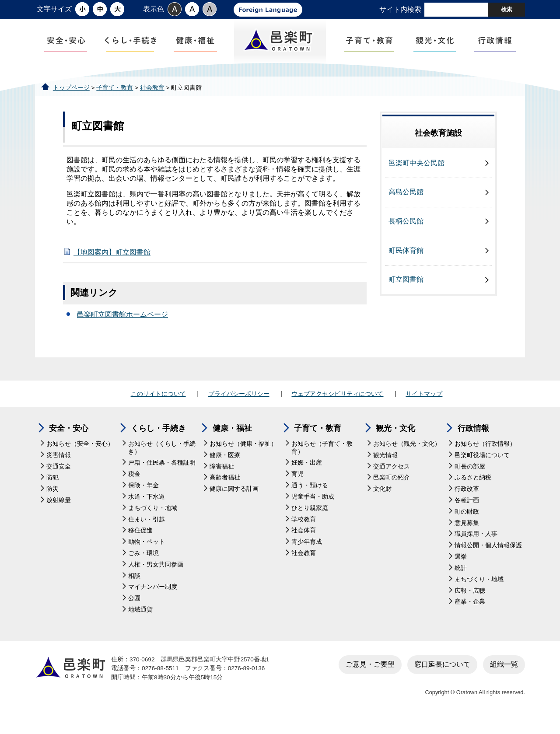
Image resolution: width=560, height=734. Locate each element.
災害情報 (59, 469)
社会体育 (304, 545)
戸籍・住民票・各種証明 (162, 477)
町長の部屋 (470, 481)
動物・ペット (147, 556)
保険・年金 (143, 500)
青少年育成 (307, 556)
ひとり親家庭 (310, 522)
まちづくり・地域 (153, 522)
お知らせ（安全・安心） (80, 458)
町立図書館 (406, 294)
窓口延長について (442, 679)
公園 (134, 613)
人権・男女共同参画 (156, 578)
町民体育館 (406, 264)
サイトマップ (424, 408)
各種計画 (467, 515)
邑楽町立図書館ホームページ (122, 329)
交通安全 (59, 481)
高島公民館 (406, 206)
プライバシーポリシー (239, 408)
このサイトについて (158, 408)
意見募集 (467, 537)
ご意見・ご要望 (370, 679)
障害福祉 (222, 481)
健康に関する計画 (234, 503)
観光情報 (385, 469)
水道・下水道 (147, 511)
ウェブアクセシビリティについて (337, 408)
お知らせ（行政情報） (485, 458)
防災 (52, 503)
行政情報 (473, 443)
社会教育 (152, 102)
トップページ (71, 102)
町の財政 (467, 526)
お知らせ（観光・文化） (407, 458)
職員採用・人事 (476, 548)
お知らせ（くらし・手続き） (162, 462)
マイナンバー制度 (153, 601)
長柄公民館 (406, 236)
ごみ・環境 (143, 568)
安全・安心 (69, 443)
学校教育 (304, 533)
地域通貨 (140, 624)
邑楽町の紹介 (392, 492)
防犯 (52, 492)
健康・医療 (225, 469)
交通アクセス (392, 481)
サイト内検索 (400, 9)
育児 (297, 488)
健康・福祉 (232, 443)
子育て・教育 (115, 102)
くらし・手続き (158, 443)
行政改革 (467, 503)
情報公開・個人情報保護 (488, 560)
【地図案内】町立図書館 (112, 267)
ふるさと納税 (473, 492)
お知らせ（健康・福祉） (243, 458)
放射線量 (59, 515)
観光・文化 (395, 443)
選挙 (461, 571)
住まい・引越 (147, 533)
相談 (134, 590)
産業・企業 (470, 616)
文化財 (382, 503)
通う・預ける (310, 500)
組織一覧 (504, 679)
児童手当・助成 (313, 511)
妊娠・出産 (307, 477)
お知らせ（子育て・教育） (322, 462)
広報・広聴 (470, 605)
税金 (134, 488)
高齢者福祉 (225, 492)
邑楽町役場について (482, 469)
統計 (461, 582)
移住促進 (140, 545)
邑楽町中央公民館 (416, 177)
